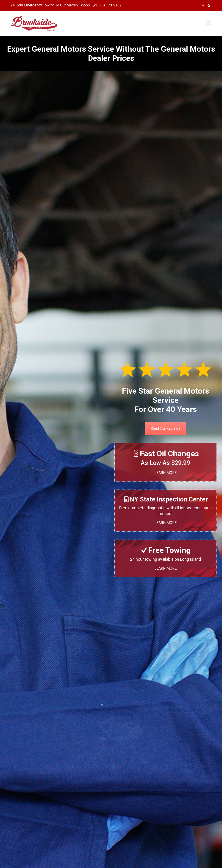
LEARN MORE (165, 473)
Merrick (73, 5)
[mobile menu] (209, 23)
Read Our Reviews (165, 428)
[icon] (209, 6)
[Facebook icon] (203, 6)
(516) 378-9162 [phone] (109, 5)
